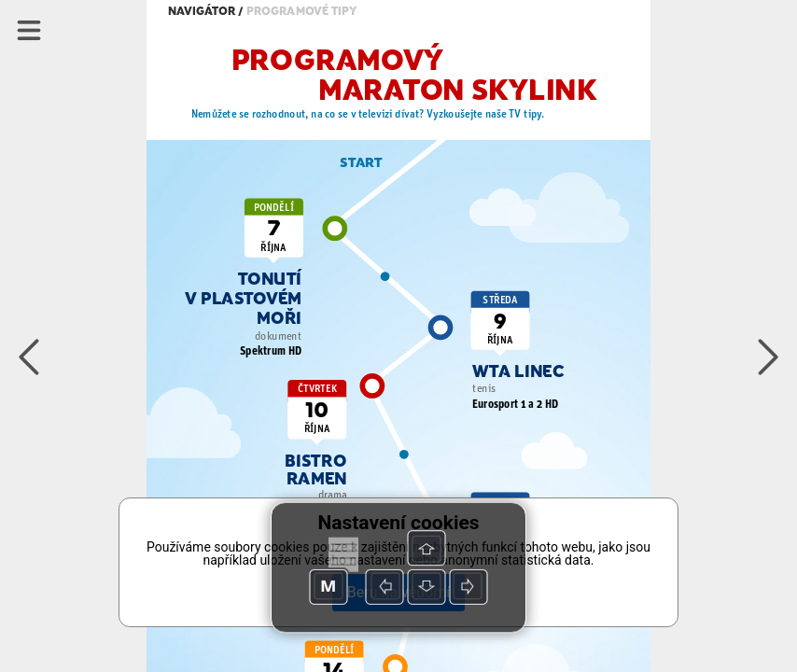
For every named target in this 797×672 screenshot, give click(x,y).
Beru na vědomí (398, 592)
